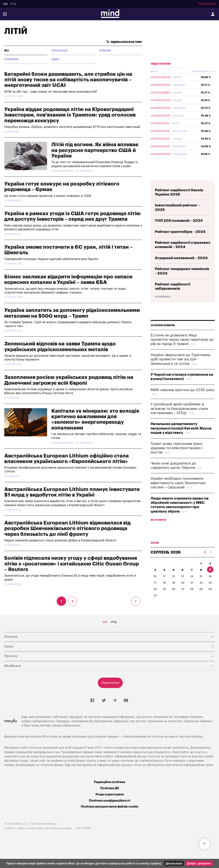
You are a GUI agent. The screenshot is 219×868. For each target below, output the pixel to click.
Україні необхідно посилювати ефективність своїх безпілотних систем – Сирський (178, 483)
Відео (56, 59)
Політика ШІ (110, 788)
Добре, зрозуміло (199, 863)
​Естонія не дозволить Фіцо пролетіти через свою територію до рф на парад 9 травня (182, 340)
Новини (105, 51)
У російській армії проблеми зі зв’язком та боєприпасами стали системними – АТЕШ (179, 409)
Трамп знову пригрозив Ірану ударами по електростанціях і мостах (177, 448)
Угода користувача (110, 794)
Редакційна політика (109, 782)
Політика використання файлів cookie (109, 807)
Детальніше (174, 863)
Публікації (59, 51)
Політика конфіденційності (110, 801)
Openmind (11, 59)
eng (13, 4)
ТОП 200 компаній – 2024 (179, 221)
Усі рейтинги (162, 297)
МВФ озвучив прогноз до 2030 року (183, 390)
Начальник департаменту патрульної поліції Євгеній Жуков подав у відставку (181, 428)
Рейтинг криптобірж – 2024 (180, 232)
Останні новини (163, 325)
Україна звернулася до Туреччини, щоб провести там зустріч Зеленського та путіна (181, 359)
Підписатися (207, 4)
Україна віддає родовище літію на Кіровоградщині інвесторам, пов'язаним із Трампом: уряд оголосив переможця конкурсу (70, 115)
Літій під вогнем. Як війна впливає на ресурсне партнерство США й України (95, 150)
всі (7, 51)
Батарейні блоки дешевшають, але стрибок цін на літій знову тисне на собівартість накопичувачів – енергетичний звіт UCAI (68, 80)
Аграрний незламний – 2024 (181, 258)
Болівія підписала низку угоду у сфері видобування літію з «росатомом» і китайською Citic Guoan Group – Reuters (72, 564)
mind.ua (158, 737)
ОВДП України (161, 64)
